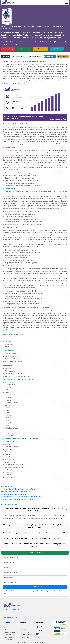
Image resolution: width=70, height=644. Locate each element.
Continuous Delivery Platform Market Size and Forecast (19, 489)
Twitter (39, 630)
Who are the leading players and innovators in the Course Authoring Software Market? (35, 533)
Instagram (40, 637)
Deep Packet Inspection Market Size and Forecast (18, 499)
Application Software (43, 26)
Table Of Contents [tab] (18, 56)
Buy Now (57, 49)
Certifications (9, 640)
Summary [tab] (6, 56)
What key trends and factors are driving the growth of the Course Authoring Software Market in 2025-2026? (35, 526)
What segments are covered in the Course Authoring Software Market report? (35, 538)
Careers (24, 630)
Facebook (40, 627)
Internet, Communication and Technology (21, 26)
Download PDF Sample (35, 587)
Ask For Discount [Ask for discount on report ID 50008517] (63, 56)
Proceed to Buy (35, 553)
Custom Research (10, 632)
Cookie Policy (25, 637)
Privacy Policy (25, 632)
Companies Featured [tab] (34, 56)
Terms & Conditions (27, 635)
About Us (8, 627)
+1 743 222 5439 (15, 610)
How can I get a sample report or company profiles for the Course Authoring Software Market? (35, 545)
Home (3, 26)
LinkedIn (40, 634)
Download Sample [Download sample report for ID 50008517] (50, 56)
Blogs (7, 630)
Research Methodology (9, 636)
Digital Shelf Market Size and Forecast (14, 494)
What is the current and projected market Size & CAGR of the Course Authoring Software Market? (37, 510)
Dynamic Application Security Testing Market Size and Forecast (22, 497)
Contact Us (25, 627)
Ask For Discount (24, 49)
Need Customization (40, 49)
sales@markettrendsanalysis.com (13, 617)
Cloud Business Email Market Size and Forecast (17, 492)
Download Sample (8, 49)
